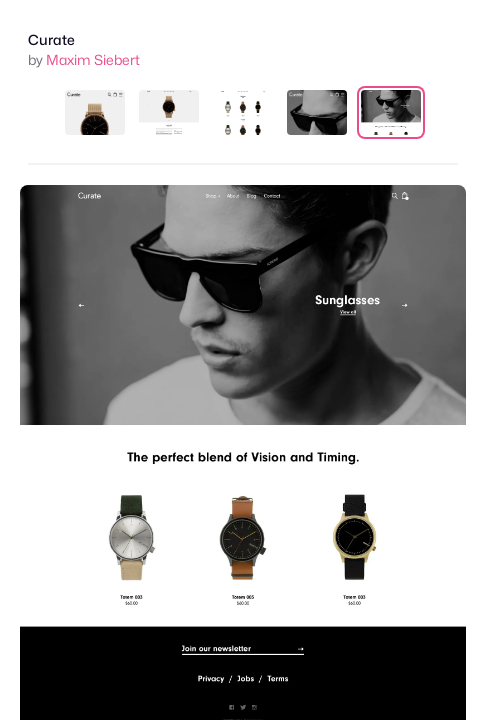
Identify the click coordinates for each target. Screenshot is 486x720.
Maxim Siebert (93, 59)
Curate (51, 39)
